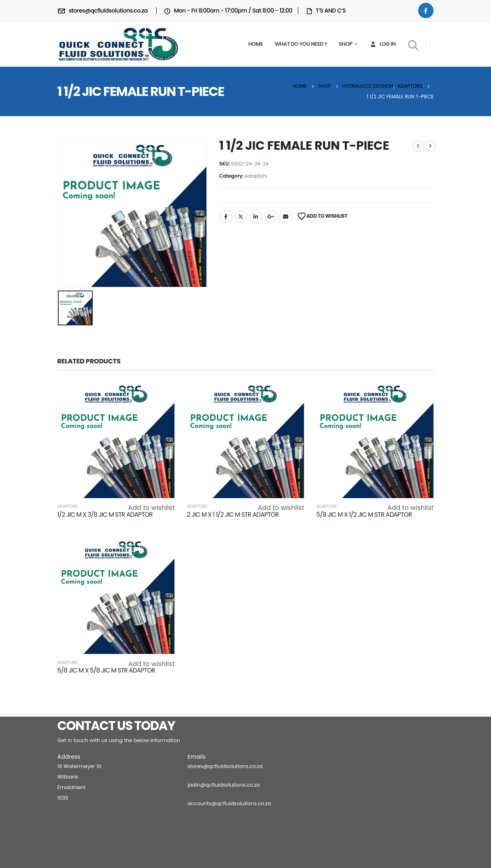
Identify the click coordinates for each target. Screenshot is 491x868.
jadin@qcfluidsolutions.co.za (224, 785)
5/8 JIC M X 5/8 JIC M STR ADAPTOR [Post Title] (106, 670)
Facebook (226, 216)
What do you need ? (301, 44)
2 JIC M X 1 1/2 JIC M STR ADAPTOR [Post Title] (233, 515)
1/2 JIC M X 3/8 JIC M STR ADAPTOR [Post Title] (105, 515)
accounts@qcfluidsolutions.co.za (229, 803)
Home (255, 44)
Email (286, 216)
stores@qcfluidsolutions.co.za (225, 766)
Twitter (241, 216)
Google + (271, 216)
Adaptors (256, 176)
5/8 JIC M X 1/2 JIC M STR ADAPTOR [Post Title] (364, 515)
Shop (345, 44)
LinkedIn (256, 216)
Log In (382, 44)
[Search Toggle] (413, 45)
